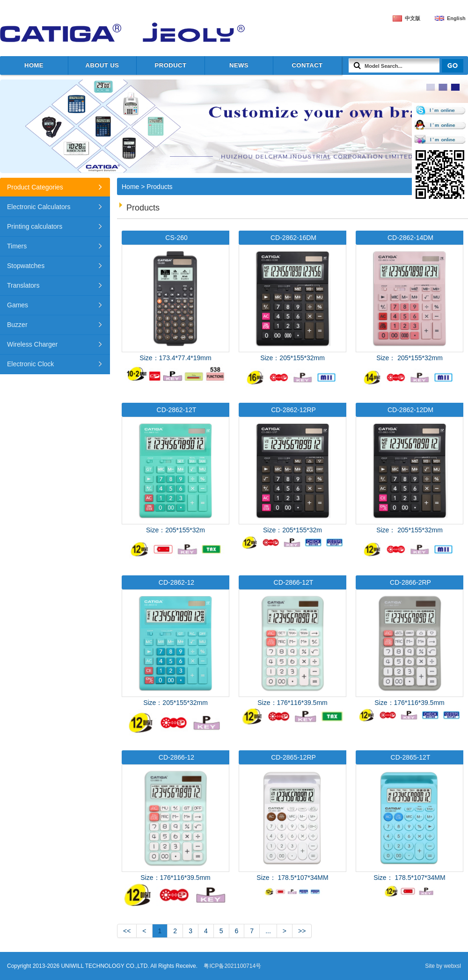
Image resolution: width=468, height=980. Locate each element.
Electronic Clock (30, 364)
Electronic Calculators (39, 207)
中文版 (413, 18)
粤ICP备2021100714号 (232, 966)
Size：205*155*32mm (292, 310)
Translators (23, 285)
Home (34, 65)
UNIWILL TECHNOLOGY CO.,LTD (117, 33)
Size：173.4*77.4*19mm (175, 307)
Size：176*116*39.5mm (292, 650)
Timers (17, 246)
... (268, 931)
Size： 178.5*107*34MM (292, 825)
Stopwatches (26, 266)
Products (159, 187)
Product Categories (35, 187)
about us (102, 65)
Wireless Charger (32, 344)
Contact (307, 65)
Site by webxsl (443, 966)
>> (302, 931)
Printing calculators (35, 226)
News (239, 65)
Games (18, 305)
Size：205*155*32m (175, 483)
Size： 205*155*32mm (409, 310)
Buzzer (17, 325)
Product (171, 65)
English (456, 18)
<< (127, 931)
